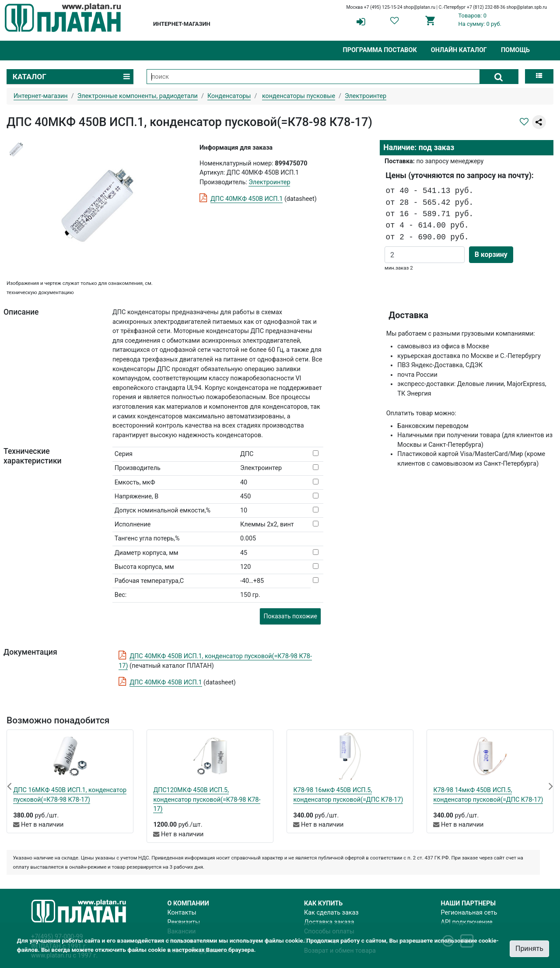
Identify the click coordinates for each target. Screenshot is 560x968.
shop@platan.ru (419, 7)
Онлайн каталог (459, 50)
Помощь (515, 50)
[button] (9, 786)
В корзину (491, 254)
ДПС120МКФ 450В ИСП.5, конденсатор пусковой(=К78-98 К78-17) (207, 800)
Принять (529, 949)
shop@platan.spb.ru (527, 7)
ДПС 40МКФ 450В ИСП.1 (247, 199)
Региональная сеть (469, 913)
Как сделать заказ (331, 913)
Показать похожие (290, 616)
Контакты (182, 913)
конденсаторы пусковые (299, 96)
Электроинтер (269, 182)
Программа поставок (380, 50)
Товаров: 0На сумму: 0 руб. (480, 20)
